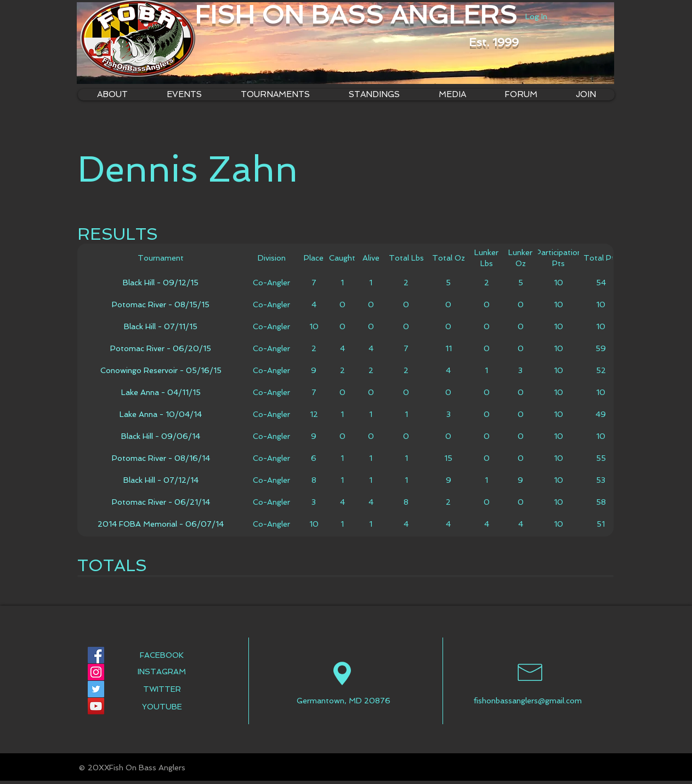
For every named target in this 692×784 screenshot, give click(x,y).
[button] (275, 95)
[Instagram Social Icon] (96, 672)
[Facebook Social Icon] (96, 655)
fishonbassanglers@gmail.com (527, 701)
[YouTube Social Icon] (96, 706)
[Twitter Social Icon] (96, 689)
